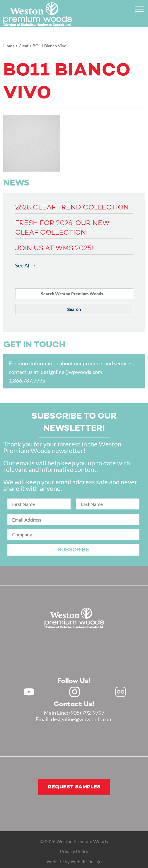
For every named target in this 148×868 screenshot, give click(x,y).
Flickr (121, 692)
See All (23, 265)
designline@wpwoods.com (71, 372)
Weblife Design (86, 861)
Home (9, 46)
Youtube (29, 692)
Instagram (75, 692)
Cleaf (24, 46)
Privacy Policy (74, 851)
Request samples (74, 787)
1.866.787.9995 (27, 380)
